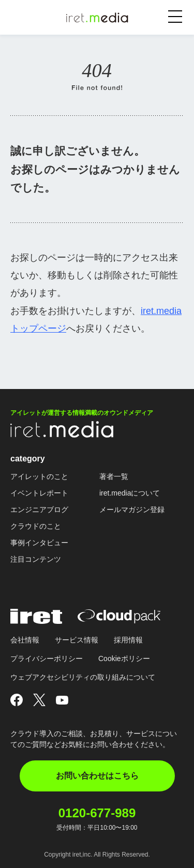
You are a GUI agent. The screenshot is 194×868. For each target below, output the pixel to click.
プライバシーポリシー (47, 659)
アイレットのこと (39, 476)
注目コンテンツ (36, 559)
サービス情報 (77, 640)
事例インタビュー (39, 543)
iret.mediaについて (130, 493)
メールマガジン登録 (132, 510)
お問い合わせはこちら (97, 776)
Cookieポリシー (124, 659)
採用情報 (128, 640)
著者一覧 (114, 476)
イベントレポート (39, 493)
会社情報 (25, 640)
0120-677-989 (97, 813)
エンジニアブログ (39, 510)
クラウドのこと (36, 526)
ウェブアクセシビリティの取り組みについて (83, 677)
